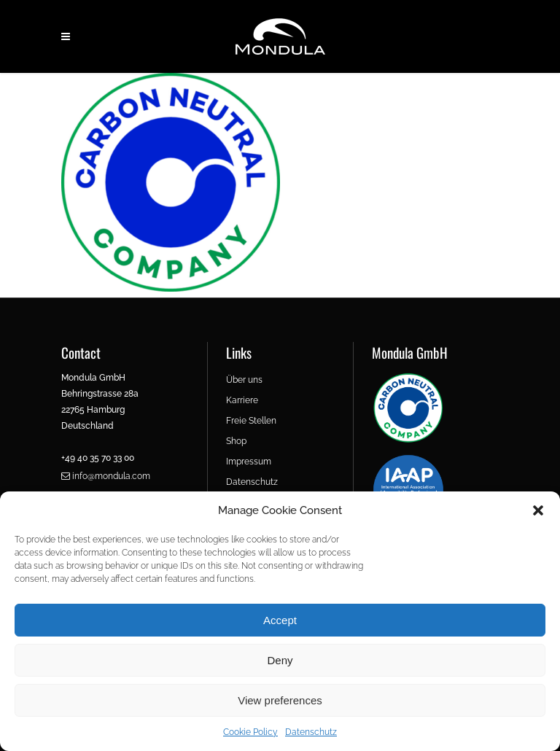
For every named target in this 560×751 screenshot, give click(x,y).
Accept (280, 620)
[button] (538, 510)
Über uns (244, 380)
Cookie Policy (250, 732)
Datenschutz (311, 732)
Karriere (242, 400)
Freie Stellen (251, 421)
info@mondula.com (106, 476)
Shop (236, 441)
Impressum (249, 462)
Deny (280, 660)
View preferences (280, 700)
